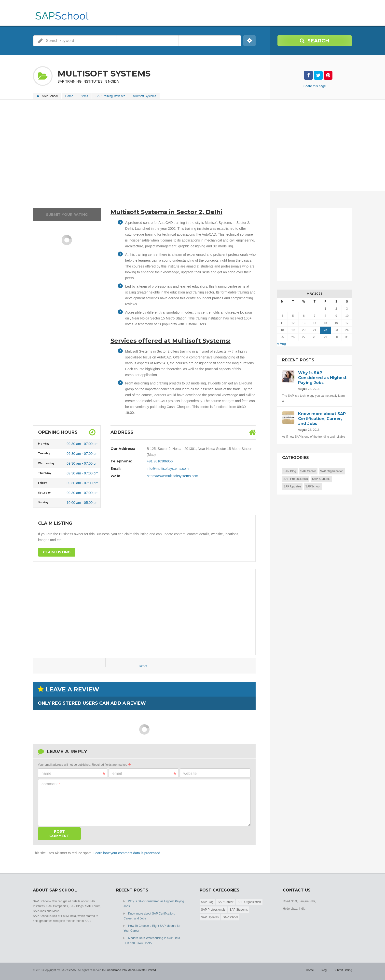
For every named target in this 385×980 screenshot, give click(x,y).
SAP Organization (332, 471)
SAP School (69, 970)
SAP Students (321, 479)
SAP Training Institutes (110, 96)
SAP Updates (292, 486)
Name (73, 774)
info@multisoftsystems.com (168, 469)
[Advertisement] (180, 146)
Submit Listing (343, 970)
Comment (51, 784)
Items (84, 96)
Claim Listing (57, 552)
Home (69, 96)
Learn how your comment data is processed (127, 853)
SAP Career (308, 471)
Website (190, 773)
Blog (324, 970)
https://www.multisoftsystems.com (172, 476)
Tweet (143, 666)
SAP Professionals (296, 479)
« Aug (282, 344)
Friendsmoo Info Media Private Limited (131, 970)
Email (144, 774)
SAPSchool (313, 486)
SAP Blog (290, 471)
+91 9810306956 (160, 461)
